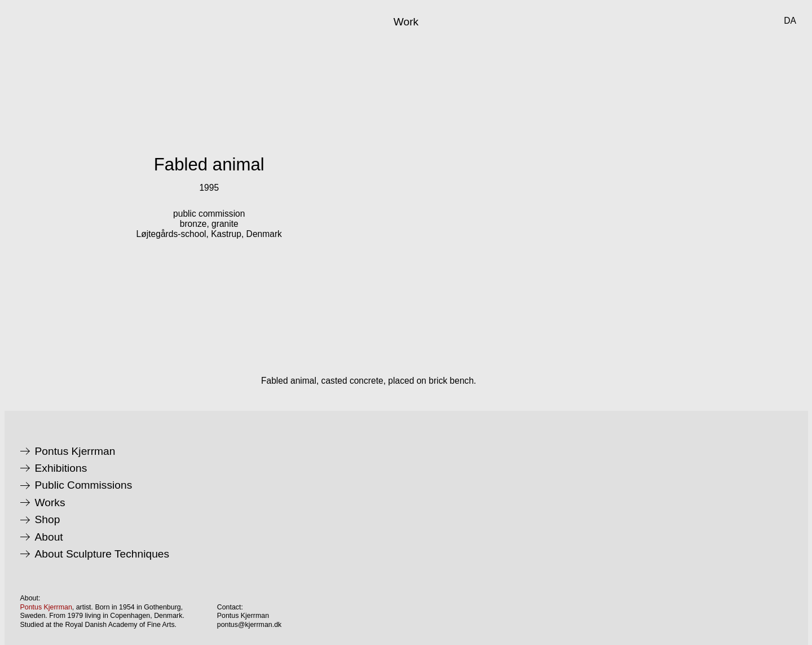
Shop (48, 520)
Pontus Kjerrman (75, 451)
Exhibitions (61, 468)
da (790, 21)
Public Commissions (84, 485)
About (49, 537)
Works (50, 503)
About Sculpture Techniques (102, 554)
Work (406, 22)
